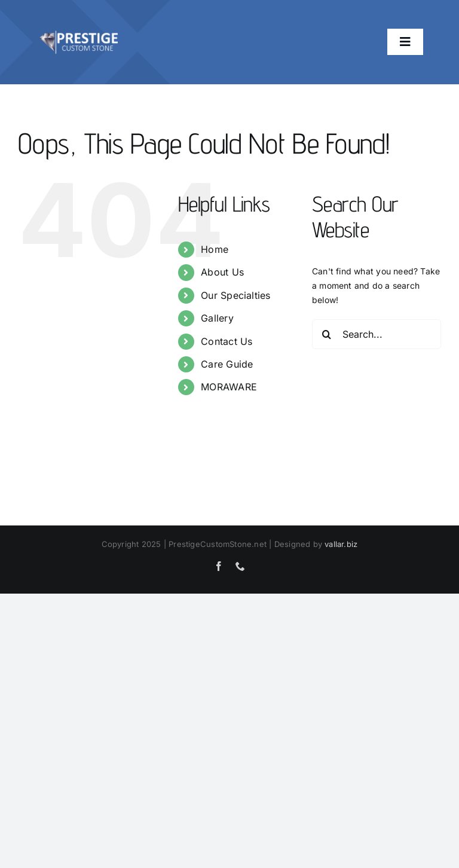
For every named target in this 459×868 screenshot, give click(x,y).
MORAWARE (229, 387)
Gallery (217, 318)
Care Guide (227, 364)
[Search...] (377, 334)
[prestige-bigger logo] (79, 22)
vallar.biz (341, 544)
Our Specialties (235, 295)
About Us (222, 272)
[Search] (327, 334)
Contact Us (227, 341)
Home (215, 249)
